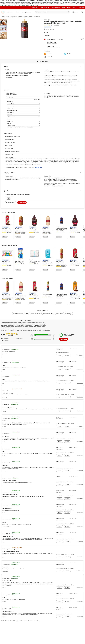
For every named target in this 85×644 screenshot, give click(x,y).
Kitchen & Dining (43, 1)
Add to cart (47, 35)
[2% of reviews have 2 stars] (42, 338)
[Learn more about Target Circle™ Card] (64, 43)
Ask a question (22, 203)
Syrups (25, 17)
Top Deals (65, 4)
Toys (24, 2)
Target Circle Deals (72, 4)
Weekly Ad (79, 4)
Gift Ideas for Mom (14, 1)
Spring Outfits (39, 4)
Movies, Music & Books (42, 2)
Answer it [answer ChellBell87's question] (8, 199)
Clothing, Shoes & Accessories (25, 1)
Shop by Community (8, 4)
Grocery (61, 1)
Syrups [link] (27, 313)
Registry (20, 5)
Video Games (33, 2)
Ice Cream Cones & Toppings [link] (48, 313)
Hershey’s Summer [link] (59, 313)
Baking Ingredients (18, 17)
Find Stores (35, 5)
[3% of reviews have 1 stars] (42, 339)
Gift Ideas (68, 2)
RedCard (24, 5)
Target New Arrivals (5, 1)
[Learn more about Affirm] (64, 47)
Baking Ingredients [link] (68, 313)
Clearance (24, 4)
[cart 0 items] (82, 12)
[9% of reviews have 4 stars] (42, 336)
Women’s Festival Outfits (57, 4)
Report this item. (38, 167)
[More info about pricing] (75, 29)
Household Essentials (68, 1)
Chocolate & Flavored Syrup (34, 17)
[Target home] (3, 12)
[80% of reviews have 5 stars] (42, 334)
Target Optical (16, 4)
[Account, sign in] (76, 12)
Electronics (27, 2)
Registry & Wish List (66, 8)
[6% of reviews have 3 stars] (42, 337)
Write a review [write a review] (64, 339)
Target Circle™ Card (45, 8)
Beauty (77, 1)
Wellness (8, 2)
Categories (11, 12)
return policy (50, 186)
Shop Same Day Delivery (12, 5)
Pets (76, 2)
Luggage (12, 2)
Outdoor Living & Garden (53, 1)
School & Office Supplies (53, 2)
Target (2, 17)
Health (4, 2)
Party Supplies (62, 2)
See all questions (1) (10, 203)
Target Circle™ (35, 8)
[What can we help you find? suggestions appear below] (52, 12)
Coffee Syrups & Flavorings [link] (36, 313)
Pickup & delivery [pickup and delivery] (27, 12)
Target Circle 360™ (56, 8)
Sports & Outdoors (18, 2)
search (69, 12)
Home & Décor (36, 1)
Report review (80, 355)
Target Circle (29, 5)
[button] (48, 27)
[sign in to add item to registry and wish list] (82, 39)
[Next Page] (84, 227)
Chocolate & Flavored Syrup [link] (18, 313)
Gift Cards (73, 2)
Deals (20, 4)
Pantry (11, 17)
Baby (74, 1)
